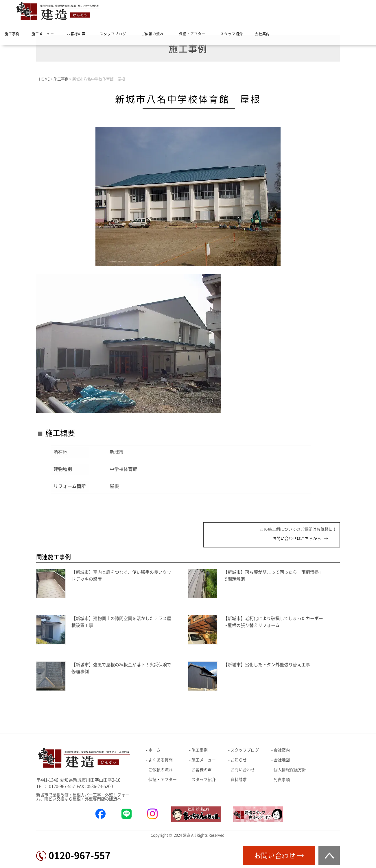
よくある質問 (161, 760)
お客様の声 (76, 34)
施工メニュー (43, 34)
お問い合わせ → (279, 856)
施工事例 (12, 34)
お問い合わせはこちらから (297, 538)
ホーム (154, 750)
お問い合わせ (243, 770)
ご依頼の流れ (152, 34)
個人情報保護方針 (290, 770)
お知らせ (239, 760)
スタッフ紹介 (232, 34)
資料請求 (239, 780)
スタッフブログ (113, 34)
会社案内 (262, 34)
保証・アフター (192, 34)
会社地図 (282, 760)
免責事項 (282, 780)
